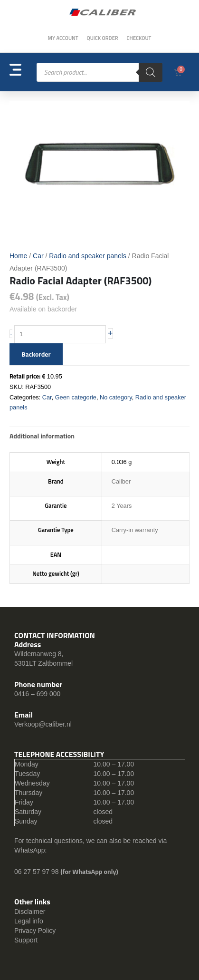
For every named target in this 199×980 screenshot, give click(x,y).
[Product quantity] (60, 334)
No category (116, 397)
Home (18, 256)
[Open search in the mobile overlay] (99, 72)
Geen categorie (76, 397)
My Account (63, 38)
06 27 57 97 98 (37, 872)
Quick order (102, 38)
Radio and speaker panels (88, 256)
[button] (23, 73)
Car (38, 256)
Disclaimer (30, 912)
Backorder (36, 354)
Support (26, 940)
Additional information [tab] (42, 436)
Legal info (29, 921)
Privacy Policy (35, 931)
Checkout (139, 38)
